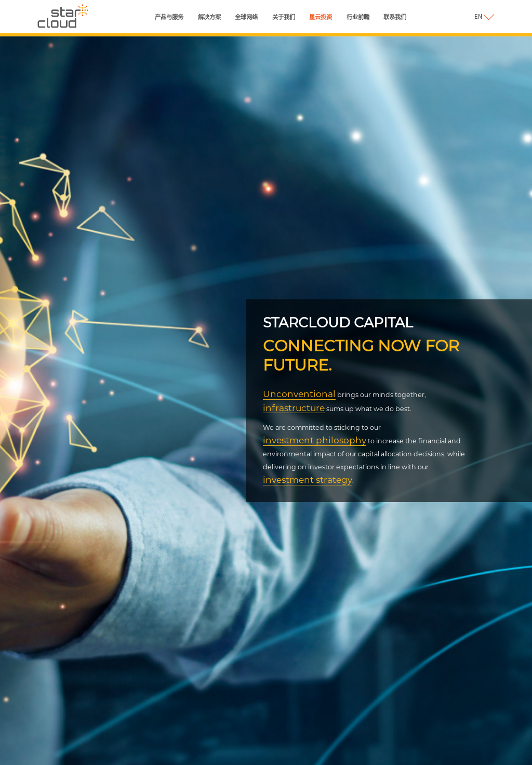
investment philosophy (315, 440)
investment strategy (308, 479)
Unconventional (299, 394)
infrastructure (294, 408)
